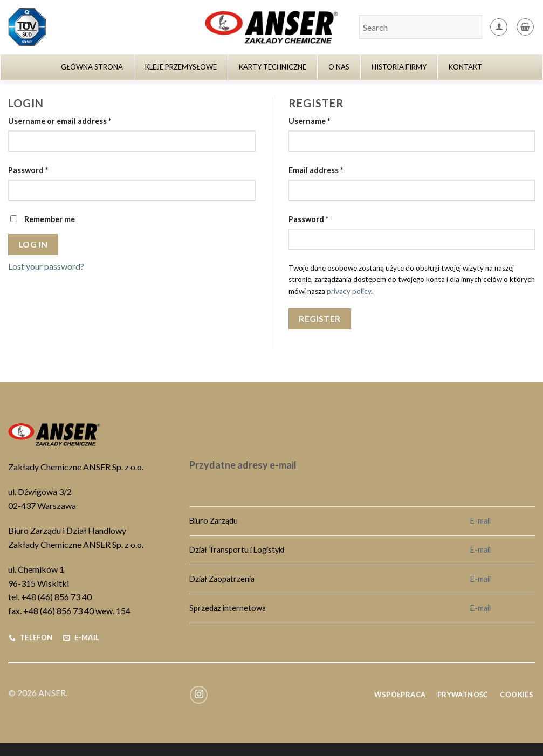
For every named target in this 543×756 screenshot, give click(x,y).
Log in (33, 244)
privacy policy (349, 291)
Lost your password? (46, 266)
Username (309, 121)
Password (28, 170)
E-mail (480, 521)
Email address (316, 170)
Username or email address (60, 121)
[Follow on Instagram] (199, 695)
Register (320, 319)
